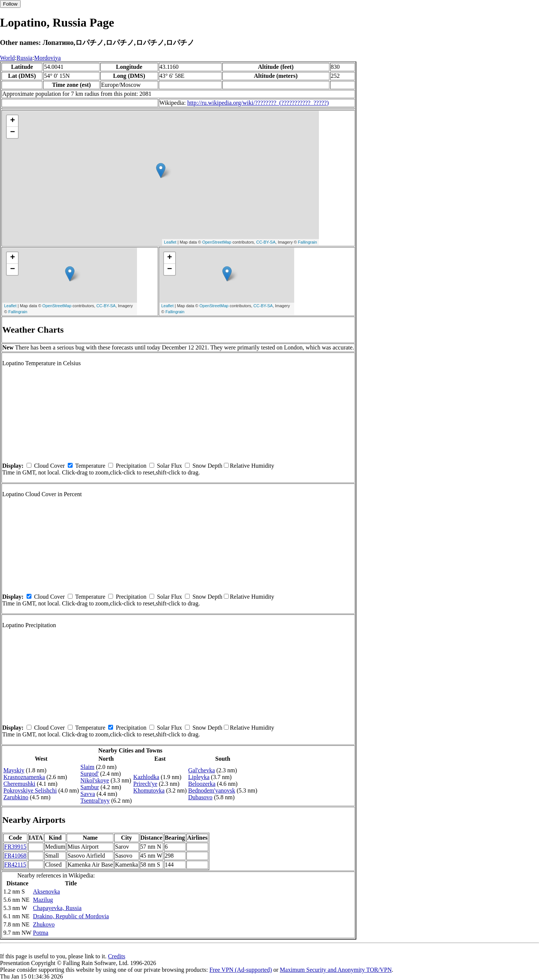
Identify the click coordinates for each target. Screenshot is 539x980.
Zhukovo (44, 924)
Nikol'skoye (95, 780)
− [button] (13, 132)
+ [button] (13, 121)
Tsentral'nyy (95, 801)
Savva (88, 794)
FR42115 (15, 865)
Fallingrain (307, 242)
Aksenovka (46, 892)
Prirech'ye (145, 784)
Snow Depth (207, 466)
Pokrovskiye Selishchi (30, 790)
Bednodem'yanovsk (212, 790)
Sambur (90, 787)
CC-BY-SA (266, 242)
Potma (41, 933)
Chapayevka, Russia (57, 908)
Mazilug (43, 900)
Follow (10, 4)
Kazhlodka (146, 777)
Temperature (90, 466)
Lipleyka (199, 777)
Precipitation (131, 466)
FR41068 (15, 856)
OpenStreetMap (217, 242)
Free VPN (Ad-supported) (240, 970)
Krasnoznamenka (24, 777)
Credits (116, 956)
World (7, 58)
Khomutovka (149, 790)
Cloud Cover (49, 466)
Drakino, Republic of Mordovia (71, 916)
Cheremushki (19, 784)
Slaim (87, 767)
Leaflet (170, 242)
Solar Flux (169, 466)
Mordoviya (47, 58)
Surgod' (90, 774)
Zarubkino (16, 797)
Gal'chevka (202, 770)
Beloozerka (202, 784)
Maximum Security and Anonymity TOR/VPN (336, 970)
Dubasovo (200, 797)
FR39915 (15, 847)
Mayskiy (14, 770)
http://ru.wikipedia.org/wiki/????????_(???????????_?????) (258, 103)
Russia (25, 58)
